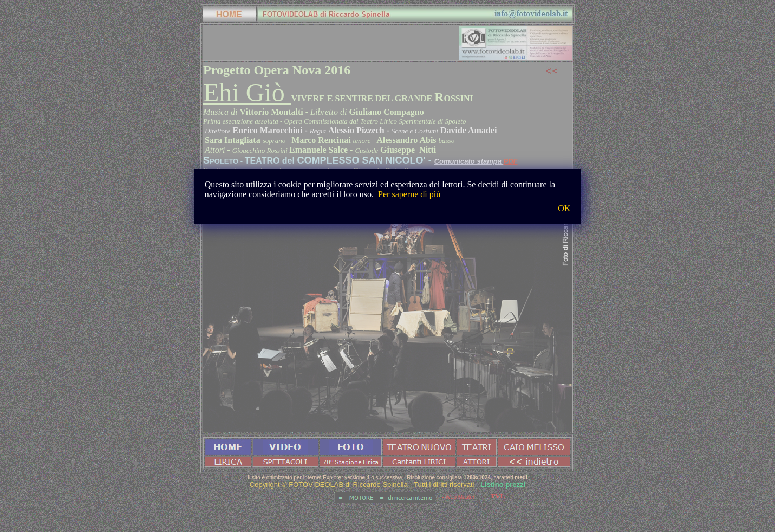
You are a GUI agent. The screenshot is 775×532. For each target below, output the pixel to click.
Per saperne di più (409, 194)
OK (564, 208)
